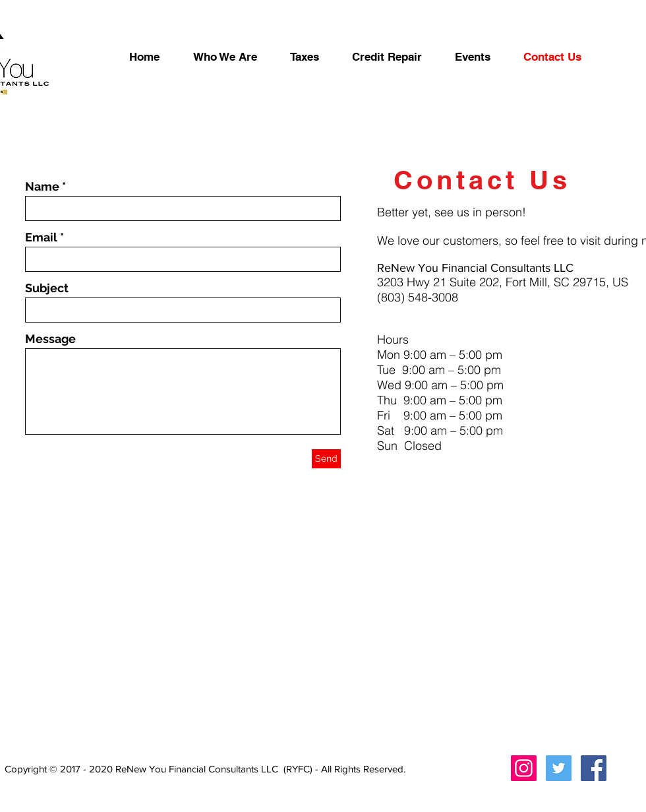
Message (50, 339)
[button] (387, 57)
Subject (47, 288)
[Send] (326, 459)
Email (41, 237)
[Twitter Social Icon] (559, 768)
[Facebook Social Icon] (594, 768)
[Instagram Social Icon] (524, 768)
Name (42, 187)
